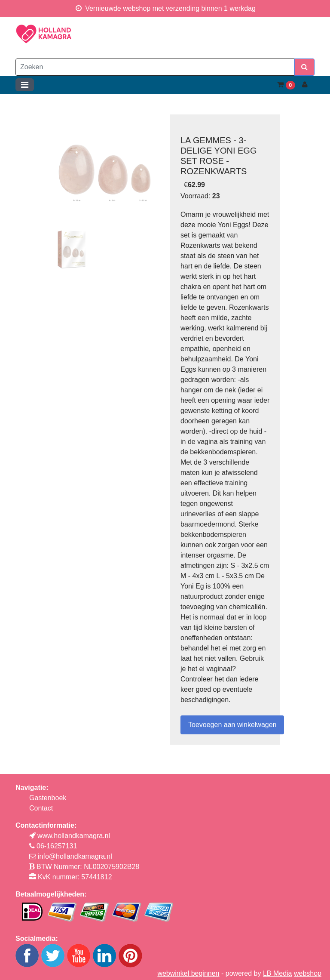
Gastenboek (48, 798)
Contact (41, 808)
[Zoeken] (155, 67)
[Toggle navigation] (25, 85)
